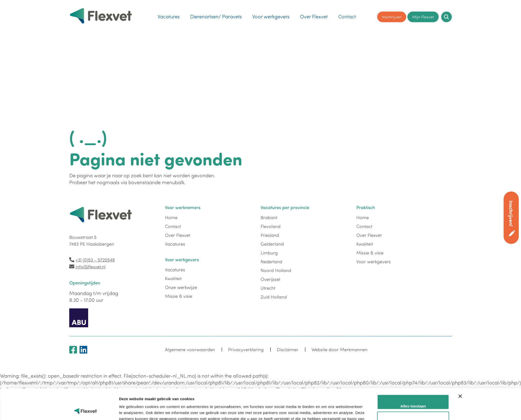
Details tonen (131, 410)
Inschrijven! (511, 214)
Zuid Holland (274, 297)
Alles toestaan (413, 378)
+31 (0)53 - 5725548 (95, 260)
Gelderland (272, 244)
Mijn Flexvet (423, 17)
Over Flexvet (314, 17)
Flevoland (271, 226)
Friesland (270, 235)
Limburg (269, 253)
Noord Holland (276, 270)
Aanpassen (413, 394)
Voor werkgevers (271, 17)
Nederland (271, 262)
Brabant (269, 217)
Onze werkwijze (181, 287)
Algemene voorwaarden (190, 349)
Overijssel (270, 279)
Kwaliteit (173, 278)
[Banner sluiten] (460, 373)
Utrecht (268, 288)
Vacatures (169, 17)
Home (171, 217)
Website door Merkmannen (339, 349)
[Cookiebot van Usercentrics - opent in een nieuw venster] (85, 410)
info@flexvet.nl (91, 267)
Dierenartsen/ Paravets (216, 17)
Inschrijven (392, 17)
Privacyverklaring (246, 349)
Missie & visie (179, 296)
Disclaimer (288, 349)
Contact (347, 17)
